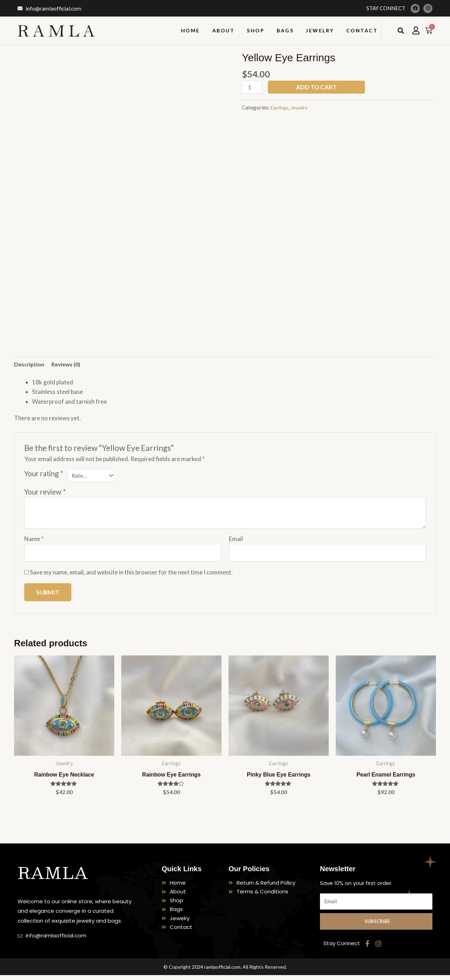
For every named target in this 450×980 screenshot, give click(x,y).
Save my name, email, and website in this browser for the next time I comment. (131, 576)
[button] (401, 31)
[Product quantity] (253, 87)
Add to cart (318, 87)
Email (236, 541)
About (224, 30)
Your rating (44, 475)
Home (191, 30)
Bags (285, 30)
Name (34, 541)
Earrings (281, 108)
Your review (45, 494)
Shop (256, 30)
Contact (362, 30)
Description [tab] (31, 365)
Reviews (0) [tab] (70, 365)
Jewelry (320, 30)
